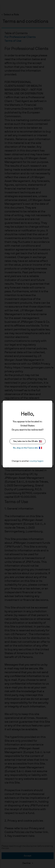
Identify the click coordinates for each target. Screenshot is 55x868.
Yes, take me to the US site (28, 441)
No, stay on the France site (27, 448)
